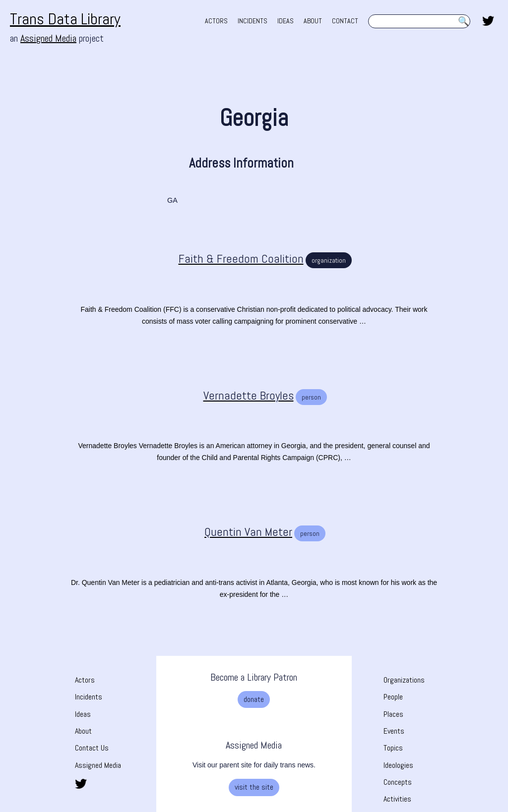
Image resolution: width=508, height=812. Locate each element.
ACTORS (216, 21)
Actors (85, 680)
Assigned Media (98, 765)
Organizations (404, 680)
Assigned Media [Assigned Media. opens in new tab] (48, 38)
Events (394, 731)
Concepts (398, 782)
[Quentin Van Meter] (237, 532)
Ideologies (398, 765)
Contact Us (92, 748)
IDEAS (286, 21)
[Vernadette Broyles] (238, 396)
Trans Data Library (65, 19)
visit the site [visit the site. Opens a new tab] (254, 787)
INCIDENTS (253, 21)
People (393, 697)
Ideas (83, 714)
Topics (393, 748)
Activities (397, 799)
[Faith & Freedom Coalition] (230, 259)
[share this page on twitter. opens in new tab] (488, 20)
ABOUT (313, 21)
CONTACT (345, 21)
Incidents (89, 697)
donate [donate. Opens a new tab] (254, 699)
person (311, 397)
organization (329, 260)
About (83, 731)
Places (393, 714)
